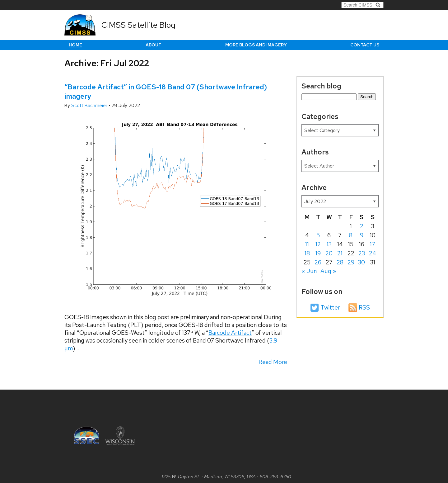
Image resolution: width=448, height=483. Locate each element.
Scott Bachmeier (90, 106)
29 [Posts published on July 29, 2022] (351, 262)
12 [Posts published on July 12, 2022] (318, 244)
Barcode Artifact (230, 333)
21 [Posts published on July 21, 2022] (340, 253)
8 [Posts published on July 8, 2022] (351, 235)
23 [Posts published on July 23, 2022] (362, 253)
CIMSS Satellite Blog (138, 25)
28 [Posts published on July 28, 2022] (340, 262)
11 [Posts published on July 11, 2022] (307, 244)
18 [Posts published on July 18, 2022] (307, 253)
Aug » (328, 271)
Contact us (365, 45)
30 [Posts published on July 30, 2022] (362, 262)
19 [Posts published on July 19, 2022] (318, 253)
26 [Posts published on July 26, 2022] (318, 262)
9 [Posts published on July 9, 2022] (362, 235)
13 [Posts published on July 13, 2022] (329, 244)
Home (75, 45)
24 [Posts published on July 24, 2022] (373, 253)
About (154, 45)
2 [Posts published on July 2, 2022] (362, 226)
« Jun (309, 271)
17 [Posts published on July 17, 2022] (373, 244)
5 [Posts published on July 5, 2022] (318, 235)
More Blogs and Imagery (256, 45)
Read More (273, 362)
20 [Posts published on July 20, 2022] (329, 253)
